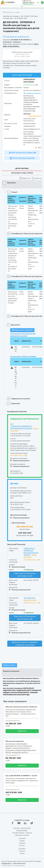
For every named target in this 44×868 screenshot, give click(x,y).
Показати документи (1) (20, 590)
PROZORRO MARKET (22, 831)
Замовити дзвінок (27, 4)
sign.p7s (16, 349)
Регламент (22, 849)
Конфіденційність (7, 863)
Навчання (22, 839)
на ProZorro (7, 42)
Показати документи (20, 461)
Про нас (22, 846)
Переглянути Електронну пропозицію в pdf (25, 575)
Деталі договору (18, 523)
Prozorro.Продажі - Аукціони (22, 833)
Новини (22, 841)
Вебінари (22, 851)
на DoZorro (17, 42)
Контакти (22, 843)
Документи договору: (19, 515)
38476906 (27, 114)
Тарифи (22, 854)
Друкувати (10, 665)
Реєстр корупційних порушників (22, 158)
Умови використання (19, 863)
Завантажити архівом (22, 330)
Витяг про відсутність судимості (22, 153)
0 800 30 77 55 (25, 1)
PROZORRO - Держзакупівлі (22, 828)
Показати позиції (17, 567)
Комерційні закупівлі (22, 835)
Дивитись (22, 731)
